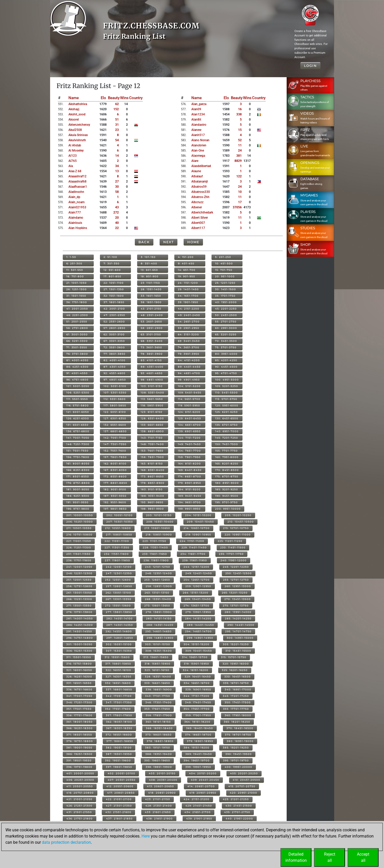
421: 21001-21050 (79, 799)
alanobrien (199, 145)
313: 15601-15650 (156, 657)
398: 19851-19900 (159, 767)
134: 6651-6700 (189, 425)
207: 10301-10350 (120, 522)
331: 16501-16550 (79, 683)
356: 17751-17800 (79, 715)
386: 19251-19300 (79, 754)
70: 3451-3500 (226, 341)
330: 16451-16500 (238, 677)
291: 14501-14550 (79, 631)
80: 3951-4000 (226, 354)
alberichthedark (202, 212)
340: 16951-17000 (238, 689)
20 (117, 218)
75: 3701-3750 (226, 347)
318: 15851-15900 (158, 664)
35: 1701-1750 (225, 296)
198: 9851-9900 (152, 509)
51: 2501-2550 (77, 322)
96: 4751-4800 (77, 380)
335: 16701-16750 (236, 683)
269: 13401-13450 (198, 599)
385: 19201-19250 (236, 748)
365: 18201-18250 (237, 722)
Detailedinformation (296, 857)
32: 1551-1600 (114, 296)
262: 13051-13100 (118, 593)
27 (117, 182)
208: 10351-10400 (160, 522)
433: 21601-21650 (158, 812)
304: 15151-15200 (197, 644)
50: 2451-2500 (226, 315)
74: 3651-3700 (189, 347)
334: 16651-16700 (197, 683)
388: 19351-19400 (159, 754)
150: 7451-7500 (227, 444)
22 (117, 228)
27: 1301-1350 (114, 289)
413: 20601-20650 (160, 786)
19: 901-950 (187, 276)
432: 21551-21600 (118, 812)
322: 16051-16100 (118, 670)
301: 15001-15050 (79, 644)
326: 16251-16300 (79, 677)
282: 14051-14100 (120, 618)
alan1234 (198, 114)
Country (136, 98)
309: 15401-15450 (199, 651)
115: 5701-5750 (226, 399)
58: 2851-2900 (152, 328)
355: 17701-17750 (236, 709)
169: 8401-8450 (190, 470)
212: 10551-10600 (118, 528)
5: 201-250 (223, 257)
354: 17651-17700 (197, 709)
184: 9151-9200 (189, 489)
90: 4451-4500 (226, 367)
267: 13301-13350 (119, 599)
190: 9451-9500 (227, 496)
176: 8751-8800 (78, 483)
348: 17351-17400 (159, 702)
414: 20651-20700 (201, 786)
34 (117, 166)
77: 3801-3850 (115, 354)
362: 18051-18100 (119, 722)
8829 (238, 161)
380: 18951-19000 (240, 741)
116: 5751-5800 (78, 405)
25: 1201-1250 (225, 283)
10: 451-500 (224, 263)
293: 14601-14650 (159, 631)
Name (74, 98)
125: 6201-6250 (226, 412)
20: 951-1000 (225, 276)
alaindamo (76, 218)
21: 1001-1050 (77, 283)
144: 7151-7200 (189, 438)
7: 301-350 (112, 263)
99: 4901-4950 (189, 380)
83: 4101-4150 (151, 360)
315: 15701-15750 (234, 657)
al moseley (76, 151)
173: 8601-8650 (152, 476)
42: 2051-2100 (114, 309)
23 (117, 130)
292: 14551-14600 (119, 631)
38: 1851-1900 (151, 302)
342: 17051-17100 (119, 696)
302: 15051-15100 (119, 644)
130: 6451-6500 (227, 418)
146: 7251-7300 (78, 444)
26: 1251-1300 (77, 289)
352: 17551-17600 (118, 709)
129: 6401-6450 (190, 418)
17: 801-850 (112, 276)
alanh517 (198, 135)
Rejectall (330, 857)
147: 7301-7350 (115, 444)
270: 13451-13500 (238, 599)
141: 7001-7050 (78, 438)
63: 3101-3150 (151, 334)
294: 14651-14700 (198, 631)
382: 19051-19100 (119, 748)
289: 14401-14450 (201, 625)
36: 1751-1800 (77, 302)
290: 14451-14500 (241, 625)
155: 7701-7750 (226, 451)
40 (117, 223)
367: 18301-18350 (119, 728)
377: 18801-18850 (120, 741)
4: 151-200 (186, 257)
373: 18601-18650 (159, 735)
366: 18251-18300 (80, 728)
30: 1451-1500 (226, 289)
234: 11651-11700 (193, 554)
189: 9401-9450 (190, 496)
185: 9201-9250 (227, 489)
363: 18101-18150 (158, 722)
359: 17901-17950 (198, 715)
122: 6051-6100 (115, 412)
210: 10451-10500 (241, 522)
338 (239, 114)
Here (146, 836)
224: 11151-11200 (192, 541)
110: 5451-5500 (226, 393)
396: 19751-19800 (79, 767)
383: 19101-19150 (158, 748)
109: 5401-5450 (190, 393)
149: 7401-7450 (189, 444)
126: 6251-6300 (78, 418)
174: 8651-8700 (190, 476)
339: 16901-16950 (198, 689)
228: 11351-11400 (155, 547)
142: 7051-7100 (115, 438)
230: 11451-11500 (233, 547)
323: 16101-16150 (157, 670)
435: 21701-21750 (237, 812)
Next (169, 242)
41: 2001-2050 (77, 309)
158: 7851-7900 (152, 457)
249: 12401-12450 (199, 573)
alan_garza (199, 104)
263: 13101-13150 (157, 593)
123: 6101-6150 (152, 412)
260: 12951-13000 (238, 586)
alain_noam (76, 202)
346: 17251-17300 (79, 702)
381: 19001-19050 (79, 748)
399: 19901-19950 (198, 767)
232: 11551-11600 (116, 554)
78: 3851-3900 (152, 354)
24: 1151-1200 (188, 283)
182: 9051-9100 (115, 489)
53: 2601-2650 (151, 322)
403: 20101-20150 (162, 773)
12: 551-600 (112, 270)
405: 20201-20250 (244, 773)
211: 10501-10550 (79, 528)
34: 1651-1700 (188, 296)
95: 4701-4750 (226, 373)
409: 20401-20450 (205, 780)
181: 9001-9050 (78, 489)
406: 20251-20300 (80, 780)
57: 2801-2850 (115, 328)
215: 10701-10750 (236, 528)
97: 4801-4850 (115, 380)
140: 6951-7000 (227, 431)
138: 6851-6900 (152, 431)
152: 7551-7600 (115, 451)
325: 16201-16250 (235, 670)
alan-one (198, 151)
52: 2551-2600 (114, 322)
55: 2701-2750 (226, 322)
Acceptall (363, 857)
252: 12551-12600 (118, 580)
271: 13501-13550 (79, 606)
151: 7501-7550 (77, 451)
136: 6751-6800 (78, 431)
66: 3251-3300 (77, 341)
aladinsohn (76, 192)
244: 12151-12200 (197, 567)
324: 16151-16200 (196, 670)
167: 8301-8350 (115, 470)
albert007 (198, 223)
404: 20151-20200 (203, 773)
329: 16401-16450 (198, 677)
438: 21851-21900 (159, 819)
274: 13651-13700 (197, 606)
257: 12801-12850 (119, 586)
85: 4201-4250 (226, 360)
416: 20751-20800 (80, 793)
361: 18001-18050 (80, 722)
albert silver (200, 218)
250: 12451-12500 (239, 573)
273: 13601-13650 (157, 606)
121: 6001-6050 (78, 412)
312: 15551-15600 (117, 657)
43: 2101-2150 (151, 309)
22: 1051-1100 (114, 283)
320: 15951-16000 (236, 664)
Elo (103, 98)
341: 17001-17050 (79, 696)
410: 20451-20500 (246, 780)
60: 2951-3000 (226, 328)
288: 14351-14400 (160, 625)
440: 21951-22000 (239, 819)
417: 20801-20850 (121, 793)
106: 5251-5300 (78, 393)
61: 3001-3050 (77, 334)
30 (117, 187)
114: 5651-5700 (189, 399)
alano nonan (200, 140)
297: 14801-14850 (120, 638)
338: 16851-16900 (159, 689)
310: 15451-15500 (238, 651)
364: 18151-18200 (197, 722)
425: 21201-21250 (236, 799)
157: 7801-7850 (115, 457)
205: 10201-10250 (238, 515)
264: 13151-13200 (196, 593)
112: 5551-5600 (115, 399)
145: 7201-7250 (227, 438)
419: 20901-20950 (203, 793)
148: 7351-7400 (152, 444)
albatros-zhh (200, 197)
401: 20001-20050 (80, 773)
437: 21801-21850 (119, 819)
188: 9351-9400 (152, 496)
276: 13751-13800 (79, 612)
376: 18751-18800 (80, 741)
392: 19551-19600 (118, 760)
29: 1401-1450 (188, 289)
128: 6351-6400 (152, 418)
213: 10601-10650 (157, 528)
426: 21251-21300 (79, 806)
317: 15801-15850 (118, 664)
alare (195, 161)
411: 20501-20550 (80, 786)
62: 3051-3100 (114, 334)
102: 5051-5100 (115, 386)
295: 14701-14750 (238, 631)
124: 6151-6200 (189, 412)
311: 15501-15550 (79, 657)
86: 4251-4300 (77, 367)
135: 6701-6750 (226, 425)
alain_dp (74, 197)
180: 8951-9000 (227, 483)
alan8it (196, 120)
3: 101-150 (148, 257)
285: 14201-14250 (238, 618)
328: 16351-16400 (158, 677)
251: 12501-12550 (79, 580)
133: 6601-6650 (152, 425)
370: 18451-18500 (240, 728)
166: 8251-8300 (78, 470)
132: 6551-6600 (115, 425)
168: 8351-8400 (153, 470)
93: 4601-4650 (152, 373)
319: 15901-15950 (197, 664)
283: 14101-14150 (159, 618)
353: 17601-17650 (157, 709)
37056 (237, 207)
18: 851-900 (150, 276)
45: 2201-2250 (226, 309)
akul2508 (75, 130)
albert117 (198, 228)
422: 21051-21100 (119, 799)
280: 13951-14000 (238, 612)
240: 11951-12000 (234, 560)
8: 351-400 (149, 263)
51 (117, 120)
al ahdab (75, 145)
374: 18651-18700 (198, 735)
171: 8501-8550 (78, 476)
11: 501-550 (75, 270)
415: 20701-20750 (242, 786)
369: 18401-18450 (200, 728)
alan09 (196, 109)
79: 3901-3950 (189, 354)
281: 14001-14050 (80, 618)
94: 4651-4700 (189, 373)
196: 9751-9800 (78, 509)
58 (117, 192)
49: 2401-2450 (189, 315)
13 (117, 171)
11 (240, 145)
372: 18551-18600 (119, 735)
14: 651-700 (187, 270)
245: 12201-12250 (236, 567)
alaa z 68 (75, 171)
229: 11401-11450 (194, 547)
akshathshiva (78, 104)
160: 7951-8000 (227, 457)
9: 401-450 (186, 263)
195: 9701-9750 (226, 502)
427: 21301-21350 (119, 806)
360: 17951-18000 (238, 715)
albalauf (197, 176)
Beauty (114, 98)
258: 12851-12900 (159, 586)
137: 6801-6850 (115, 431)
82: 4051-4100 (115, 360)
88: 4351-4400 (152, 367)
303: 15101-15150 (158, 644)
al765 (73, 161)
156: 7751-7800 (78, 457)
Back (144, 242)
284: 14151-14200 (198, 618)
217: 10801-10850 (119, 535)
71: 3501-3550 (77, 347)
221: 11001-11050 (79, 541)
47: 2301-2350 (114, 315)
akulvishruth (77, 140)
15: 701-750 (224, 270)
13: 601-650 (149, 270)
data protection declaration (66, 842)
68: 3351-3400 (152, 341)
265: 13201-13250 (235, 593)
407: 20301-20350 (122, 780)
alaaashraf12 (77, 176)
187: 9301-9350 (115, 496)
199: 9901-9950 (189, 509)
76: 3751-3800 (77, 354)
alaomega (198, 156)
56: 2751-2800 (77, 328)
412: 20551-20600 (120, 786)
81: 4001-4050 (77, 360)
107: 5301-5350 (115, 393)
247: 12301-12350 (119, 573)
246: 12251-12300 (79, 573)
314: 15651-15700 (195, 657)
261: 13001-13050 (79, 593)
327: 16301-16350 (119, 677)
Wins (124, 98)
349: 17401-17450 (198, 702)
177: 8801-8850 (115, 483)
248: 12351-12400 (159, 573)
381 (239, 156)
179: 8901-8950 (190, 483)
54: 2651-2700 (189, 322)
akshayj (74, 109)
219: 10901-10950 (198, 535)
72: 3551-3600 (114, 347)
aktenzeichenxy (79, 125)
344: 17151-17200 (197, 696)
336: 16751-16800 (79, 689)
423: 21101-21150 (158, 799)
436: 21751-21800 (80, 819)
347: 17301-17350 (119, 702)
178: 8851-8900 (153, 483)
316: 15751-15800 (79, 664)
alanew (196, 130)
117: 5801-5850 (115, 405)
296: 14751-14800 (80, 638)
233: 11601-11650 (155, 554)
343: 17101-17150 (158, 696)
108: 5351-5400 (152, 393)
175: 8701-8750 (227, 476)
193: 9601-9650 (152, 502)
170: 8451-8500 (227, 470)
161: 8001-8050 (78, 464)
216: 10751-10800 (79, 535)
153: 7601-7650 (152, 451)
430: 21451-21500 (239, 806)
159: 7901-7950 (189, 457)
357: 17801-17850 (119, 715)
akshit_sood (77, 114)
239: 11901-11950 (195, 560)
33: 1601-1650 (151, 296)
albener (197, 207)
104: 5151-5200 (189, 386)
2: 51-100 (110, 257)
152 (116, 109)
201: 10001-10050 (80, 515)
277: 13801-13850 (119, 612)
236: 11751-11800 (79, 560)
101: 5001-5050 (78, 386)
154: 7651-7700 (189, 451)
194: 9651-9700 (189, 502)
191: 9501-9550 (77, 502)
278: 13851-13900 (159, 612)
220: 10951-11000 (238, 535)
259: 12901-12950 (198, 586)
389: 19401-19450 (199, 754)
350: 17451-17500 (238, 702)
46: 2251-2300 (77, 315)
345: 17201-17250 (236, 696)
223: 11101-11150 (154, 541)
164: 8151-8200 (189, 464)
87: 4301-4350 (115, 367)
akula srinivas (78, 135)
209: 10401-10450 (201, 522)
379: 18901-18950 (200, 741)
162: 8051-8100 (115, 464)
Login (310, 66)
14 (117, 156)
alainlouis (75, 223)
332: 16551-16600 (118, 683)
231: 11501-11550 (79, 554)
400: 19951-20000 (238, 767)
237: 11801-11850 (117, 560)
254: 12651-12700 (197, 580)
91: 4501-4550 (77, 373)
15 (240, 130)
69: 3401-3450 (189, 341)
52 (240, 140)
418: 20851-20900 (162, 793)
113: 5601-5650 (152, 399)
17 (240, 202)
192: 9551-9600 (115, 502)
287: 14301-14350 (120, 625)
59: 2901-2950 (189, 328)
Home (193, 242)
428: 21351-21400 (159, 806)
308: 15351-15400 (159, 651)
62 (117, 104)
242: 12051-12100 (119, 567)
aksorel (74, 120)
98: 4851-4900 (152, 380)
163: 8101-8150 (152, 464)
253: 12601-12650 (157, 580)
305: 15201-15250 (236, 644)
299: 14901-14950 (200, 638)
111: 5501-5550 (77, 399)
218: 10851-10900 (159, 535)
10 (240, 192)
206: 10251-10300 (80, 522)
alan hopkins (78, 228)
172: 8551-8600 (115, 476)
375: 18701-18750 (238, 735)
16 (240, 109)
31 (117, 125)
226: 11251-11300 (79, 547)
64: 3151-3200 (189, 334)
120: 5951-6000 (227, 405)
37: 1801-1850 (114, 302)
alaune (196, 171)
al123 (73, 156)
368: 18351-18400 (159, 728)
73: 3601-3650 (151, 347)
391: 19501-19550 (79, 760)
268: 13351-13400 (158, 599)
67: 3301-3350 (114, 341)
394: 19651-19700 (197, 760)
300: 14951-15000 (240, 638)
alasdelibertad (201, 166)
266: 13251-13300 (79, 599)
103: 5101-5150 (152, 386)
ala (71, 166)
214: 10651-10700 (197, 528)
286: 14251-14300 (80, 625)
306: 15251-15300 (79, 651)
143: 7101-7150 (152, 438)
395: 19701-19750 (236, 760)
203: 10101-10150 (159, 515)
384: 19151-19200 (197, 748)
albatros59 (199, 187)
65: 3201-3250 (226, 334)
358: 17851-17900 (159, 715)
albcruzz (197, 202)
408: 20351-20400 (163, 780)
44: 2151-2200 (189, 309)
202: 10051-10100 (120, 515)
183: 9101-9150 (152, 489)
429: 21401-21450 (199, 806)
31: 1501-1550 (76, 296)
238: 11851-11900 (156, 560)
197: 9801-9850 (115, 509)
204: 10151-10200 (198, 515)
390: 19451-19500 (239, 754)
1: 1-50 (71, 257)
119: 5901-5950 (189, 405)
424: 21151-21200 (197, 799)
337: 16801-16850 (119, 689)
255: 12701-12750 (236, 580)
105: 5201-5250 (227, 386)
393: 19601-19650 (157, 760)
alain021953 (77, 207)
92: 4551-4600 (115, 373)
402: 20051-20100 (122, 773)
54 (117, 140)
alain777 (75, 212)
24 (240, 151)
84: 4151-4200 (189, 360)
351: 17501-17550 (79, 709)
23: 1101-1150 (150, 283)
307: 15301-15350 (119, 651)
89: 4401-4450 (189, 367)
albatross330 (201, 192)
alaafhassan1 (78, 187)
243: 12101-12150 (158, 567)
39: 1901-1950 (188, 302)
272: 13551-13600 (118, 606)
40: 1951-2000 (226, 302)
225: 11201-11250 (230, 541)
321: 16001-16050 (79, 670)
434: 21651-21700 (198, 812)
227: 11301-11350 (117, 547)
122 (239, 176)
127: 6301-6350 (115, 418)
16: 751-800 (75, 276)
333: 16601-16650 (157, 683)
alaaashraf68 (77, 182)
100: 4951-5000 (227, 380)
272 (116, 212)
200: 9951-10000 (228, 509)
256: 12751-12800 (79, 586)
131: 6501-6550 (77, 425)
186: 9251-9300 (78, 496)
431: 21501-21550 (79, 812)
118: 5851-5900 (152, 405)
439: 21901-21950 (199, 819)
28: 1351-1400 (151, 289)
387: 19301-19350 (119, 754)
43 (117, 207)
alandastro (199, 125)
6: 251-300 (74, 263)
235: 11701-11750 (231, 554)
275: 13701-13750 (236, 606)
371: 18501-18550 (79, 735)
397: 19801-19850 (119, 767)
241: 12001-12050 (79, 567)
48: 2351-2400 (152, 315)
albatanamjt (200, 182)
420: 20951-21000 (244, 793)
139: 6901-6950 (189, 431)
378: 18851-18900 (160, 741)
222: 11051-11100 (117, 541)
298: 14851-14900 (160, 638)
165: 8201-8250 (227, 464)
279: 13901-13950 (198, 612)
